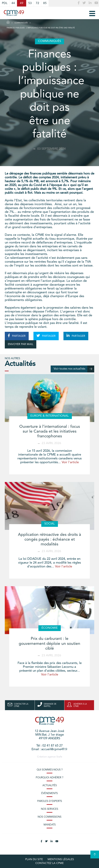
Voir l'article (70, 462)
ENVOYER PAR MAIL (21, 344)
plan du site (34, 859)
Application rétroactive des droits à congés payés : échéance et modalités (49, 540)
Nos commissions (49, 817)
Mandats (50, 825)
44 (13, 3)
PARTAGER (17, 336)
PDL (5, 3)
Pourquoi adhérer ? (49, 778)
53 (30, 3)
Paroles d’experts (50, 801)
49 (22, 3)
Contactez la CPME (49, 863)
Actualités (50, 786)
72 (37, 3)
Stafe (59, 757)
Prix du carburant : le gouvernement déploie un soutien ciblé (49, 644)
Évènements (49, 793)
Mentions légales (61, 859)
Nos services (49, 809)
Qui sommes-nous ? (50, 770)
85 (45, 3)
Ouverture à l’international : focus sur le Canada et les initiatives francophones (50, 432)
